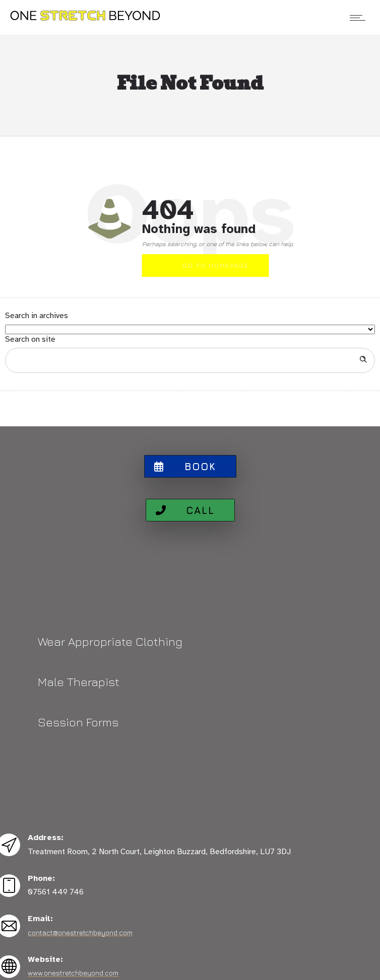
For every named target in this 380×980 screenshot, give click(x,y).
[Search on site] (190, 360)
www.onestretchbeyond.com (73, 973)
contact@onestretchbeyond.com (80, 932)
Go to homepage (216, 266)
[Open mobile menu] (360, 18)
